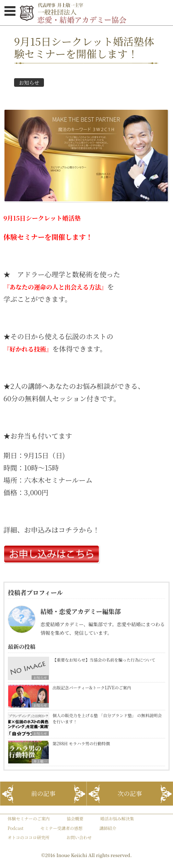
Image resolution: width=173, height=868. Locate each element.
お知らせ (29, 82)
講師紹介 (108, 828)
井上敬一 (40, 761)
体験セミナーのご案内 (29, 819)
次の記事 (130, 793)
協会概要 (75, 819)
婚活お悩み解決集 (117, 819)
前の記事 (43, 793)
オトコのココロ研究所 (28, 837)
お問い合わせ (79, 837)
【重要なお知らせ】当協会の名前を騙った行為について (104, 660)
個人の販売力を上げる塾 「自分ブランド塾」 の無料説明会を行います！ (107, 718)
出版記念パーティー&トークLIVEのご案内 (92, 687)
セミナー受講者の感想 (61, 828)
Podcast (15, 828)
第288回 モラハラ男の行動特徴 (81, 743)
